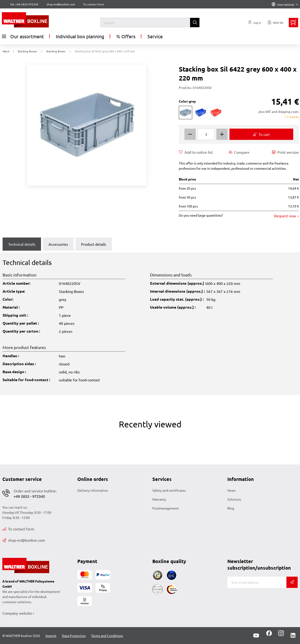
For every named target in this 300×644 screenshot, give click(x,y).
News (231, 490)
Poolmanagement (166, 508)
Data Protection (74, 636)
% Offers (126, 36)
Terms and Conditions (107, 636)
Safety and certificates (169, 490)
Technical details (22, 244)
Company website (17, 613)
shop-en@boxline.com (24, 540)
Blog (231, 508)
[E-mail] (257, 582)
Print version (285, 152)
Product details (94, 244)
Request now (286, 216)
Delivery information (93, 490)
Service (155, 36)
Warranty (159, 499)
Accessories (58, 244)
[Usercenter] (255, 23)
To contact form (94, 4)
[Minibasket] (293, 23)
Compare (239, 152)
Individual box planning (80, 36)
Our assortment (23, 36)
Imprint (51, 636)
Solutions (234, 499)
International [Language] (285, 4)
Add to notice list (196, 152)
